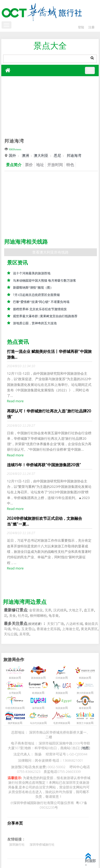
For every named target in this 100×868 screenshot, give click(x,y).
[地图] (85, 748)
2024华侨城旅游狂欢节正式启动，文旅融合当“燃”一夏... (45, 521)
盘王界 (89, 610)
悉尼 (57, 155)
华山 (16, 629)
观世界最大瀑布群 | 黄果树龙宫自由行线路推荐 (45, 316)
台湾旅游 (14, 693)
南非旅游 (84, 708)
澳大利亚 (41, 155)
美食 (12, 616)
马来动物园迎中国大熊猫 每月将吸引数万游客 (45, 281)
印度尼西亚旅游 (14, 708)
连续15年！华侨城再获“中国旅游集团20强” (44, 465)
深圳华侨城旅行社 (42, 844)
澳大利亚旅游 (84, 693)
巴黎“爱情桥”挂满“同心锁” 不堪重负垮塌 (41, 302)
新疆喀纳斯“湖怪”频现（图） (33, 288)
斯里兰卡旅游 (84, 723)
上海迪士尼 (71, 629)
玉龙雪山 (28, 629)
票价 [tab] (29, 165)
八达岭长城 (74, 624)
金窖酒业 (36, 610)
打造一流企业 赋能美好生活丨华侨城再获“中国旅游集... (49, 354)
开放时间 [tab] (55, 165)
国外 (12, 155)
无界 (48, 610)
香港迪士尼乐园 (48, 629)
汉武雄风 (60, 610)
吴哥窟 (24, 634)
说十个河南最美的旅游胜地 (32, 273)
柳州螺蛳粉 (38, 616)
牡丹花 (23, 616)
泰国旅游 (14, 678)
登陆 (80, 27)
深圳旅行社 (17, 844)
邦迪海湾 (74, 155)
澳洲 (25, 155)
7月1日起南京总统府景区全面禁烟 (36, 295)
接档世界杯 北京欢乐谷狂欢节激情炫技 (40, 309)
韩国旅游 (84, 678)
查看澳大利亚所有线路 (50, 252)
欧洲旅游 (37, 693)
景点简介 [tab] (14, 165)
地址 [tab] (40, 165)
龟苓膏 (54, 616)
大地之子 (75, 610)
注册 (91, 27)
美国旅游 (60, 693)
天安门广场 (55, 624)
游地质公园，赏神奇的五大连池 (35, 323)
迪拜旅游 (37, 708)
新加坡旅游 (37, 678)
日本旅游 (60, 678)
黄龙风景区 (89, 629)
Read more (15, 401)
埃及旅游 (60, 708)
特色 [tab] (70, 165)
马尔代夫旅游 (37, 723)
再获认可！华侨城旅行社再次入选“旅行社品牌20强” (49, 414)
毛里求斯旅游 (60, 723)
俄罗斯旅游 (14, 723)
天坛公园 (11, 634)
